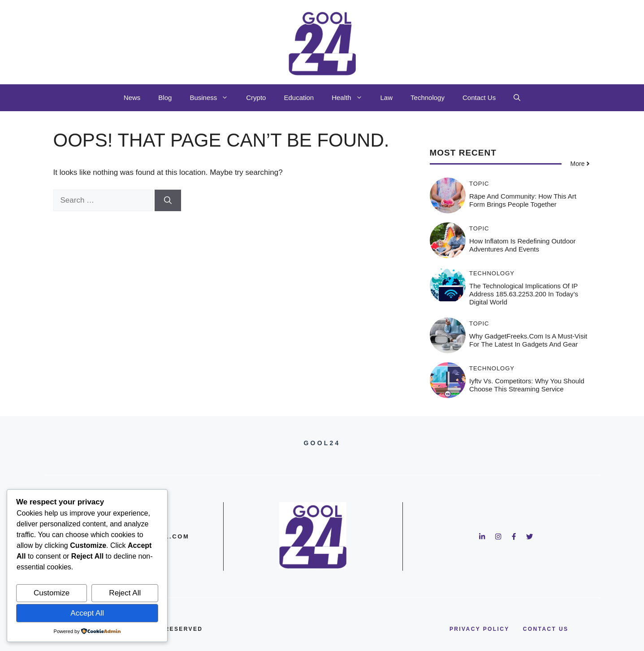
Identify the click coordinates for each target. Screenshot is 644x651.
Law (387, 98)
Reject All (125, 593)
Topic (479, 184)
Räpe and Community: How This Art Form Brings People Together (523, 200)
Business (213, 98)
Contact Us (479, 98)
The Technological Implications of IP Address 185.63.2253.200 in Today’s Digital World (524, 294)
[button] (517, 98)
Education (299, 98)
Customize (52, 593)
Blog (165, 98)
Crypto (256, 98)
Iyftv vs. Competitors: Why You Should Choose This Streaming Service (527, 385)
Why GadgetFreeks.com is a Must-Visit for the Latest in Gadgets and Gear (528, 340)
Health (351, 98)
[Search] (168, 200)
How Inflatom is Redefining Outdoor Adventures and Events (523, 245)
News (132, 98)
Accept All (87, 613)
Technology (428, 98)
